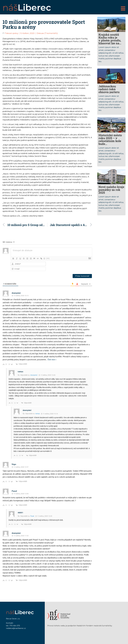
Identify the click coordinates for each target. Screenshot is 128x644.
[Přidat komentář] (82, 276)
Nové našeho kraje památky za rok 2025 (111, 190)
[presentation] (76, 266)
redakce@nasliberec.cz (16, 628)
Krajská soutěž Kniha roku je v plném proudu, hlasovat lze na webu (110, 40)
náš (27, 8)
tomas (38, 414)
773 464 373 (15, 626)
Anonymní (34, 375)
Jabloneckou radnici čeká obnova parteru (109, 89)
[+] (48, 258)
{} (44, 258)
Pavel (32, 516)
